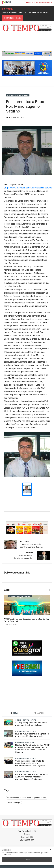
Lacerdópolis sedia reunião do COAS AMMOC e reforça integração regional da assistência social (32, 777)
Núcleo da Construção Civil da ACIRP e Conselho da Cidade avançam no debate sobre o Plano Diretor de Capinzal (32, 749)
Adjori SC (30, 2)
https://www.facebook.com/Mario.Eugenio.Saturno (28, 188)
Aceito (27, 860)
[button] (7, 455)
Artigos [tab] (39, 713)
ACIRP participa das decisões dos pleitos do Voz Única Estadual (27, 620)
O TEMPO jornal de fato (18, 95)
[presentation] (46, 590)
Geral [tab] (14, 713)
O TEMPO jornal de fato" (20, 596)
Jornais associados (44, 2)
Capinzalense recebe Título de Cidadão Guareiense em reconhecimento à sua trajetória (30, 763)
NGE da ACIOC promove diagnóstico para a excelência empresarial (32, 735)
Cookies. (7, 850)
